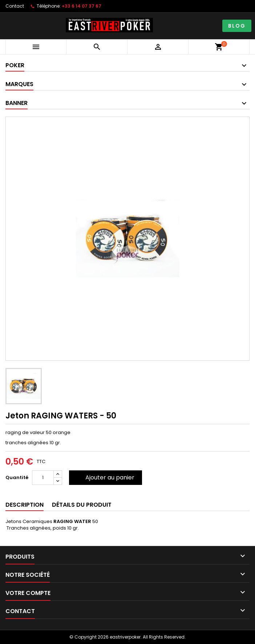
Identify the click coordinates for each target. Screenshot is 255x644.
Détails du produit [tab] (82, 505)
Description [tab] (25, 505)
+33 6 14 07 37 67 (82, 6)
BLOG (237, 26)
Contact (15, 6)
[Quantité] (43, 478)
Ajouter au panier (110, 477)
